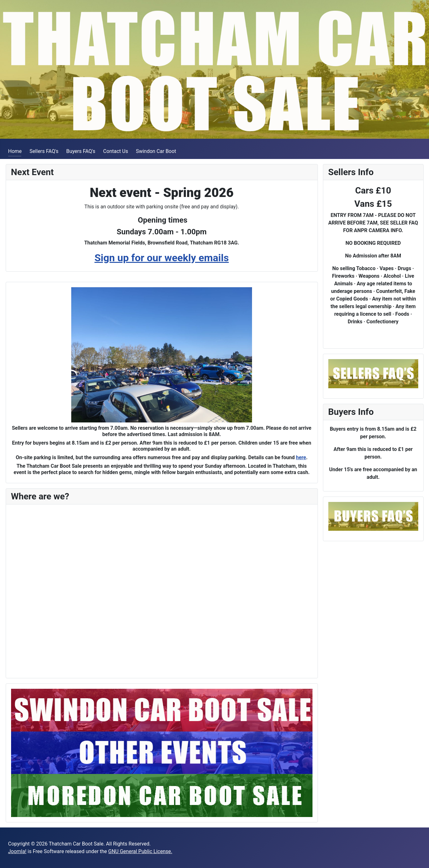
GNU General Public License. (140, 851)
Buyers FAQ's (81, 151)
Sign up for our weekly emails (161, 258)
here (301, 457)
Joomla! (17, 851)
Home (15, 151)
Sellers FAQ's (44, 151)
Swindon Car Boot (156, 151)
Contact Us (116, 151)
